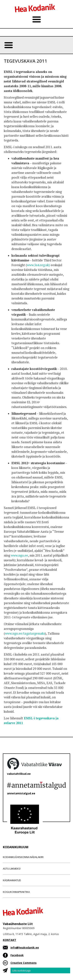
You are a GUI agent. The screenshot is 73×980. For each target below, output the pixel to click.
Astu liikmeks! (12, 869)
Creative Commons (24, 963)
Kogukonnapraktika (16, 892)
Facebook (17, 955)
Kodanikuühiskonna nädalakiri (23, 857)
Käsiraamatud (12, 880)
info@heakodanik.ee (25, 948)
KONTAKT (10, 940)
